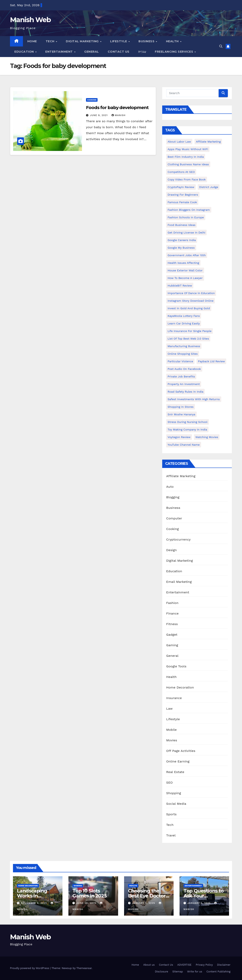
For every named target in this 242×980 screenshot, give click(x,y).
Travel (171, 835)
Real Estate (175, 772)
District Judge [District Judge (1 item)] (209, 187)
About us (149, 965)
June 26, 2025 (87, 903)
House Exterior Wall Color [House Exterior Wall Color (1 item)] (185, 270)
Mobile (171, 730)
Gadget (172, 635)
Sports (171, 814)
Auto (170, 487)
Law (169, 709)
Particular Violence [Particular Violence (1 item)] (180, 361)
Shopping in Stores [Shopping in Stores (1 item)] (181, 407)
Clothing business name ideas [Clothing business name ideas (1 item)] (188, 164)
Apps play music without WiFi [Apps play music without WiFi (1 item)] (188, 149)
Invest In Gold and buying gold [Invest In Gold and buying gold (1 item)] (189, 308)
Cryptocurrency (178, 539)
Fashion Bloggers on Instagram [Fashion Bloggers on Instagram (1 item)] (189, 210)
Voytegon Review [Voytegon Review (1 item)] (179, 437)
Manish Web (30, 20)
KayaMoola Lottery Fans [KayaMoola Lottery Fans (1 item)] (184, 316)
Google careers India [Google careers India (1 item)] (182, 240)
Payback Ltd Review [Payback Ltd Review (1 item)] (211, 361)
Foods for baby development (117, 108)
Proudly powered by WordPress (30, 968)
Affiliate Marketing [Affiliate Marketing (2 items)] (208, 142)
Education (25, 52)
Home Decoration (180, 687)
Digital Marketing (83, 41)
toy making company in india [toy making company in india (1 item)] (187, 429)
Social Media (176, 804)
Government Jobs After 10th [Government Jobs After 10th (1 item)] (187, 255)
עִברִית (142, 52)
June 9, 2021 (99, 115)
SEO (169, 783)
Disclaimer (224, 965)
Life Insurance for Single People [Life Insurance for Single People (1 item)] (190, 331)
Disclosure (161, 972)
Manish (119, 115)
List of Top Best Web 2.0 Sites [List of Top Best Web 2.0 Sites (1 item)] (188, 339)
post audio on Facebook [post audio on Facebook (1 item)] (184, 369)
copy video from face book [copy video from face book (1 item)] (187, 179)
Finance (172, 613)
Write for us (195, 972)
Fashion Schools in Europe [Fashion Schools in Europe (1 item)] (186, 217)
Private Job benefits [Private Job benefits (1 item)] (181, 376)
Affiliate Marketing (181, 476)
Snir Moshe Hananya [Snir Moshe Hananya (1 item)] (181, 414)
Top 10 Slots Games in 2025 (89, 893)
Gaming (172, 645)
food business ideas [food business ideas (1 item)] (181, 225)
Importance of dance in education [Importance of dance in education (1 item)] (191, 293)
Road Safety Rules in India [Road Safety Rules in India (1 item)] (185, 392)
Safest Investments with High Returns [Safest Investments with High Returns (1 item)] (194, 399)
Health (173, 41)
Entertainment (59, 52)
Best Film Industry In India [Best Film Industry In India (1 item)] (186, 157)
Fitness (172, 624)
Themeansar (84, 968)
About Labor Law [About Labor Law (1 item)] (179, 142)
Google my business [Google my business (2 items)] (181, 248)
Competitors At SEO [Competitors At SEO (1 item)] (181, 172)
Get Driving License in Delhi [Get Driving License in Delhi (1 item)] (186, 232)
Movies (172, 740)
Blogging (173, 497)
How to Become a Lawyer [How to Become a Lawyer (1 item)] (185, 278)
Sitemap (178, 972)
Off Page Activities (181, 751)
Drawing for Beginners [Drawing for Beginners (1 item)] (183, 195)
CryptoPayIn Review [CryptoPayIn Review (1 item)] (181, 187)
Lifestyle (119, 41)
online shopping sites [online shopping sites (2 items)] (183, 354)
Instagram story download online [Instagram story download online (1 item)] (191, 301)
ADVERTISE (184, 965)
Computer (174, 518)
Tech (51, 41)
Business (147, 41)
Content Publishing (218, 972)
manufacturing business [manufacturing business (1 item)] (184, 346)
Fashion (172, 603)
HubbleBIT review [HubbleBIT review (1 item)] (180, 286)
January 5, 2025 (144, 903)
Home (32, 41)
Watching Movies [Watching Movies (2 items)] (207, 437)
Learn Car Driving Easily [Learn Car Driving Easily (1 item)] (184, 323)
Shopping (174, 793)
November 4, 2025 (34, 903)
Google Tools (176, 666)
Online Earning (178, 761)
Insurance (174, 698)
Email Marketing (179, 582)
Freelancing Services (174, 52)
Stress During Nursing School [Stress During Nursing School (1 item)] (188, 422)
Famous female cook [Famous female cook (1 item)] (182, 202)
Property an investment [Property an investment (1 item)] (184, 384)
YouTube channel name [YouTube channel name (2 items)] (184, 445)
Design (171, 550)
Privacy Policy (204, 965)
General (92, 52)
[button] (221, 46)
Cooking (92, 100)
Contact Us (119, 52)
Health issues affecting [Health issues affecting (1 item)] (183, 263)
